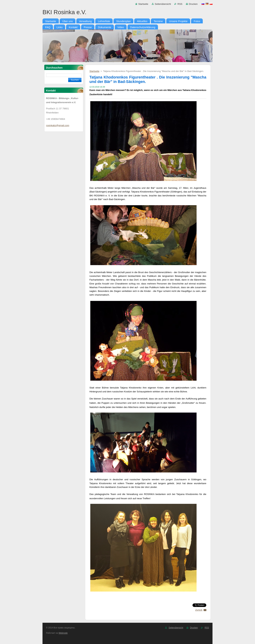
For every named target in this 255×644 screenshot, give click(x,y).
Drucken (193, 4)
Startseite (143, 4)
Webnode (63, 633)
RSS (180, 4)
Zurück (199, 610)
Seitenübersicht (163, 4)
